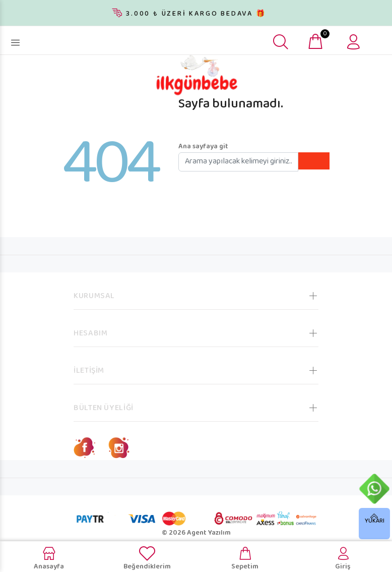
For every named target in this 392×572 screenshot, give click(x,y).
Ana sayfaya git (203, 147)
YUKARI (375, 521)
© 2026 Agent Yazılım (196, 533)
